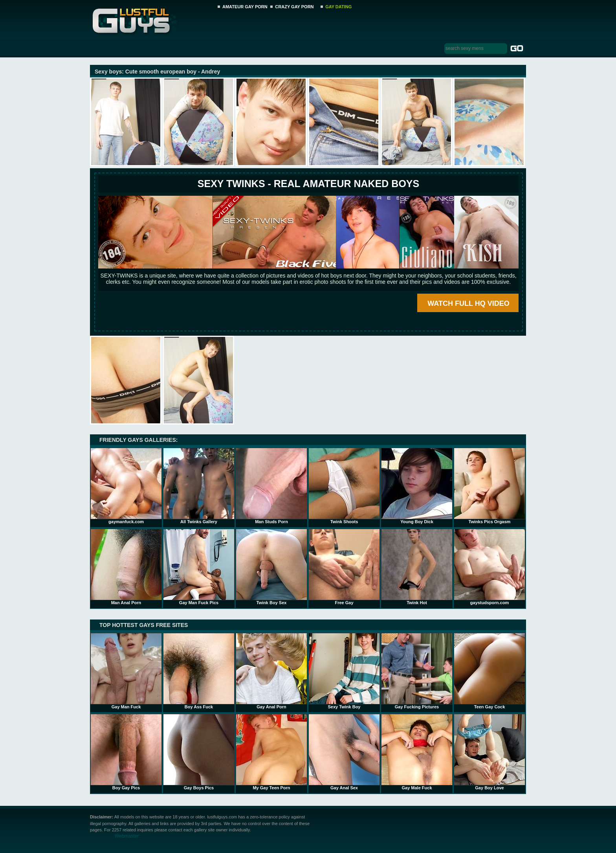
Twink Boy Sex (271, 567)
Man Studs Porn (271, 486)
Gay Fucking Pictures (417, 671)
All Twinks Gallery (199, 486)
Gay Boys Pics (199, 752)
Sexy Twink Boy (344, 671)
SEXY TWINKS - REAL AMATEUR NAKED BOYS (308, 184)
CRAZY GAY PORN (294, 7)
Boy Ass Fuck (199, 671)
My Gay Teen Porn (271, 752)
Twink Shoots (344, 486)
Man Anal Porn (126, 567)
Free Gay (344, 567)
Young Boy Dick (417, 486)
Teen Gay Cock (489, 671)
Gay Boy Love (489, 752)
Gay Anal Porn (271, 671)
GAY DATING (338, 7)
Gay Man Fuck (126, 671)
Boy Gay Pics (126, 752)
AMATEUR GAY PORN (245, 7)
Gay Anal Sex (344, 752)
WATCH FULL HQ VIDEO (468, 303)
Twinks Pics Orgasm (489, 486)
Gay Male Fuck (417, 752)
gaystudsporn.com (489, 567)
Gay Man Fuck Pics (199, 567)
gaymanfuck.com (126, 486)
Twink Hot (417, 567)
